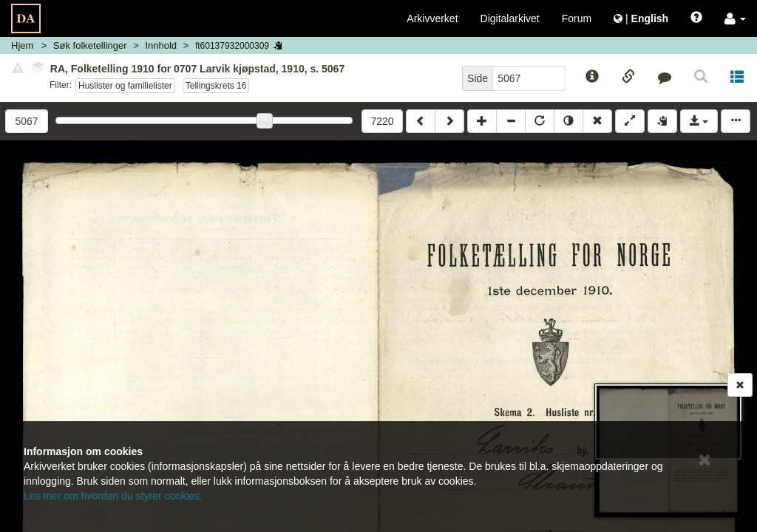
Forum (577, 18)
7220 (382, 121)
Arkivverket (432, 18)
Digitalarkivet (510, 18)
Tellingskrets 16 (216, 86)
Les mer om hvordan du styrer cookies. (113, 496)
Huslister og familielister (125, 86)
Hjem (22, 45)
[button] (735, 18)
